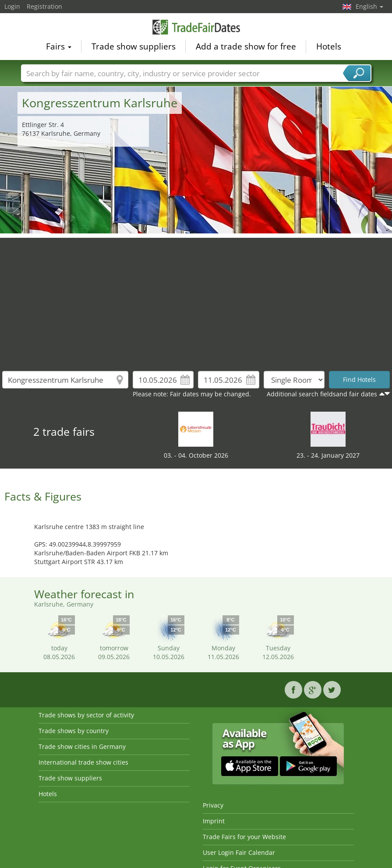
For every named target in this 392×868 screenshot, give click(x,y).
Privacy (213, 805)
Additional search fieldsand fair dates (322, 394)
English (369, 6)
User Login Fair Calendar (239, 852)
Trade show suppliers (134, 46)
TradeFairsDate (196, 27)
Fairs (59, 46)
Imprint (214, 821)
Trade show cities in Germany (82, 746)
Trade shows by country (74, 731)
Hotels (329, 46)
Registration (44, 6)
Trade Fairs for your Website (244, 837)
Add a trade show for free (246, 46)
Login (12, 6)
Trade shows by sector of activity (86, 715)
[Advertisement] (196, 299)
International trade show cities (83, 762)
